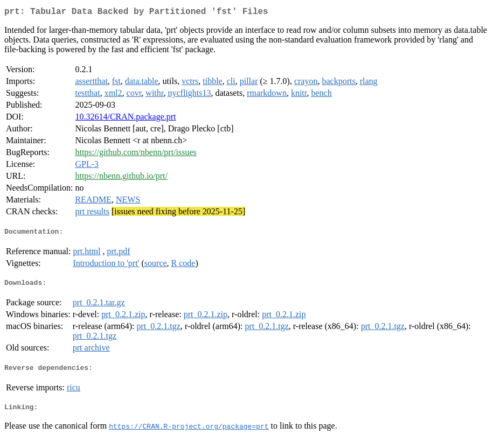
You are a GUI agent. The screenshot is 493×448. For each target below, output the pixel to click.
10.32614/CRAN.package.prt (125, 119)
